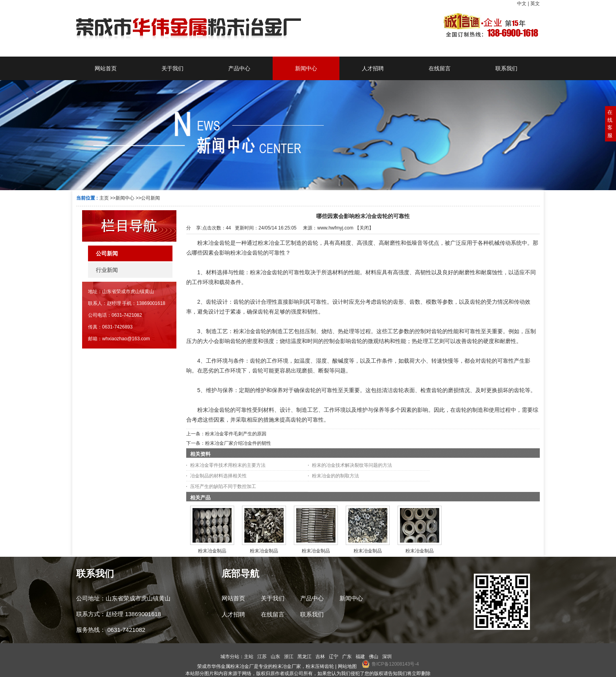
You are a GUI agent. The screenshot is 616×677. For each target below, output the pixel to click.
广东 (347, 657)
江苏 (262, 657)
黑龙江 (304, 657)
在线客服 (610, 124)
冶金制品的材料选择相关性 (218, 476)
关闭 (364, 228)
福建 (360, 657)
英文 (535, 4)
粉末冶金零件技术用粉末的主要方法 (228, 465)
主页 (104, 198)
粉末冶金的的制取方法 (335, 476)
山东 (275, 657)
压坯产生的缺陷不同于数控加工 (223, 486)
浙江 (289, 657)
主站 (249, 657)
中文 (522, 4)
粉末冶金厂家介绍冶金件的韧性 (238, 443)
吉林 (320, 657)
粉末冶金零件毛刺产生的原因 (236, 434)
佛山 (374, 657)
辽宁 (334, 657)
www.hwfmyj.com (335, 228)
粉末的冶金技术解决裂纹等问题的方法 (352, 465)
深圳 (387, 657)
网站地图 (347, 666)
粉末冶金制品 (212, 551)
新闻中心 (125, 198)
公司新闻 (150, 198)
